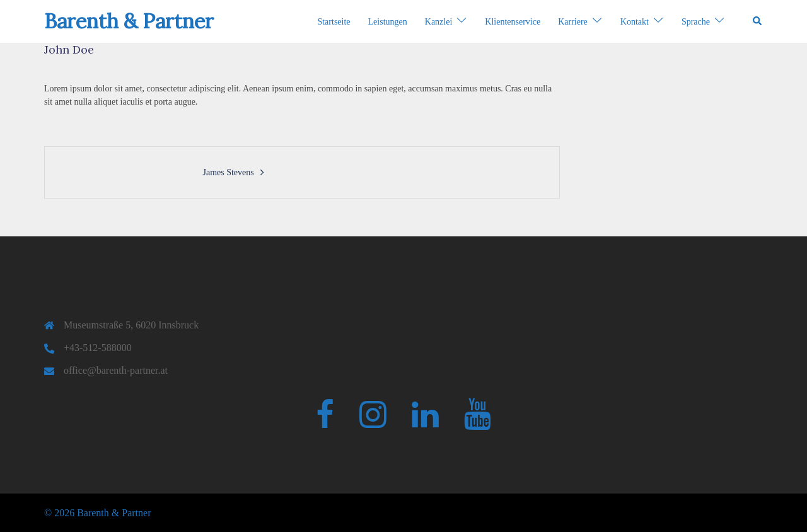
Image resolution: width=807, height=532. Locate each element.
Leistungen (388, 22)
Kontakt (635, 22)
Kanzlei (439, 22)
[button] (758, 21)
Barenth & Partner (129, 21)
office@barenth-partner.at (116, 370)
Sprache (696, 22)
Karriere (573, 22)
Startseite (334, 22)
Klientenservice (513, 22)
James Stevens (228, 172)
